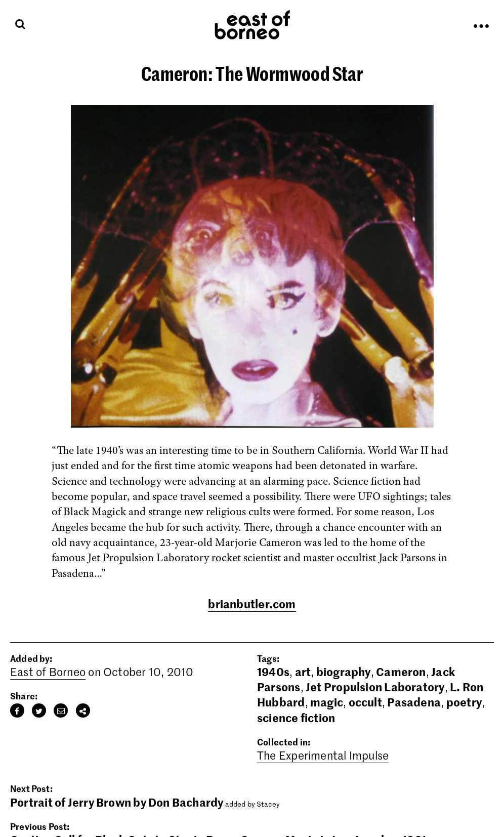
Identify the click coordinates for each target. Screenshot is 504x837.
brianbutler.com (252, 604)
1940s (273, 672)
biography (344, 672)
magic (327, 702)
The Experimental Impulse (323, 755)
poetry (464, 702)
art (303, 672)
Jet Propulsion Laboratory (375, 687)
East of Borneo (48, 672)
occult (365, 702)
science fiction (296, 718)
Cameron (401, 672)
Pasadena (414, 702)
